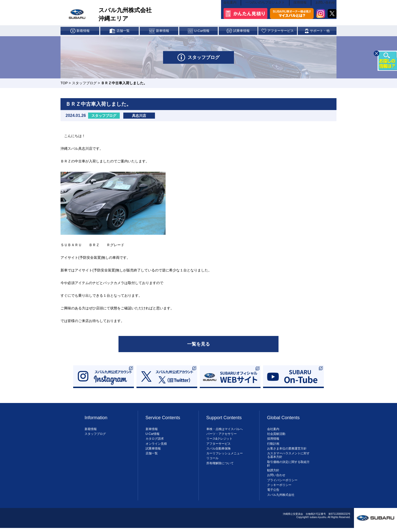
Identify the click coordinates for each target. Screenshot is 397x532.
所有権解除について (220, 466)
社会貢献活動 (276, 437)
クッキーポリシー (279, 488)
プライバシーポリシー (282, 483)
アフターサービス (219, 446)
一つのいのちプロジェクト (266, 12)
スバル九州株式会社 (281, 497)
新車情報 (152, 432)
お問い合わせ (326, 12)
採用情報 (301, 12)
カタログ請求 (155, 441)
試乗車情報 (153, 451)
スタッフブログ (84, 85)
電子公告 (273, 493)
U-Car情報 (153, 437)
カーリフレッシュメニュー (225, 456)
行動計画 (273, 446)
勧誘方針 (273, 473)
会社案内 (231, 12)
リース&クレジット (220, 441)
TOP (64, 85)
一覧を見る (198, 346)
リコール (212, 461)
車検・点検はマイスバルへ (225, 432)
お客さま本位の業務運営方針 (287, 451)
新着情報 (91, 432)
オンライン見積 (156, 446)
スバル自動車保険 (219, 451)
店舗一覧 (152, 456)
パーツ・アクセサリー (222, 437)
